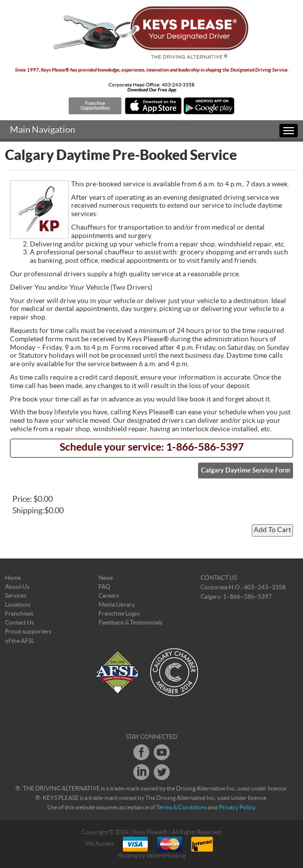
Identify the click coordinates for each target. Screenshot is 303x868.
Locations (18, 605)
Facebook (141, 752)
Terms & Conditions (182, 807)
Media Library (117, 605)
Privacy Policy (237, 807)
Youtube (162, 752)
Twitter (162, 772)
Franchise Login (119, 614)
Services (16, 596)
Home (13, 578)
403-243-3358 (178, 85)
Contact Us (19, 623)
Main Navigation (43, 130)
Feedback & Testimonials (130, 623)
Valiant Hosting (166, 856)
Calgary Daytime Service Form (246, 471)
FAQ (104, 587)
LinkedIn (141, 772)
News (106, 578)
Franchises (19, 614)
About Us (17, 587)
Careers (109, 596)
